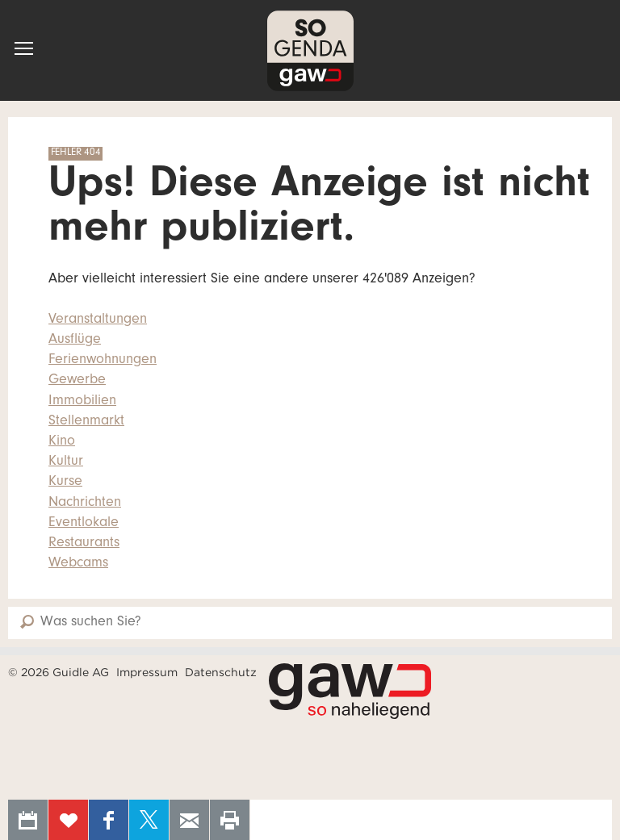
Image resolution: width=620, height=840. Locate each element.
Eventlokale (84, 524)
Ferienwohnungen (103, 361)
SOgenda (310, 50)
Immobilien (82, 402)
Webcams (78, 564)
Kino (62, 442)
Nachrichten (85, 504)
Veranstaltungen (98, 320)
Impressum (147, 672)
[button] (24, 48)
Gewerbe (77, 381)
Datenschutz (221, 672)
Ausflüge (75, 341)
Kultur (66, 462)
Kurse (65, 483)
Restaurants (84, 544)
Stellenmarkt (86, 422)
